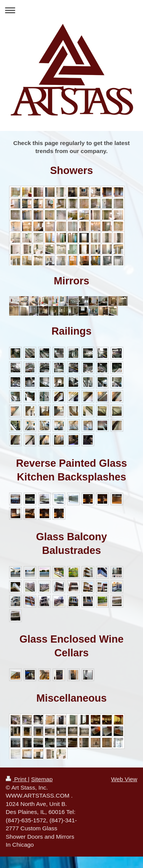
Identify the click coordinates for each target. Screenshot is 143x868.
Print (17, 779)
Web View (124, 779)
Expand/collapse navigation (71, 10)
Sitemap (42, 779)
